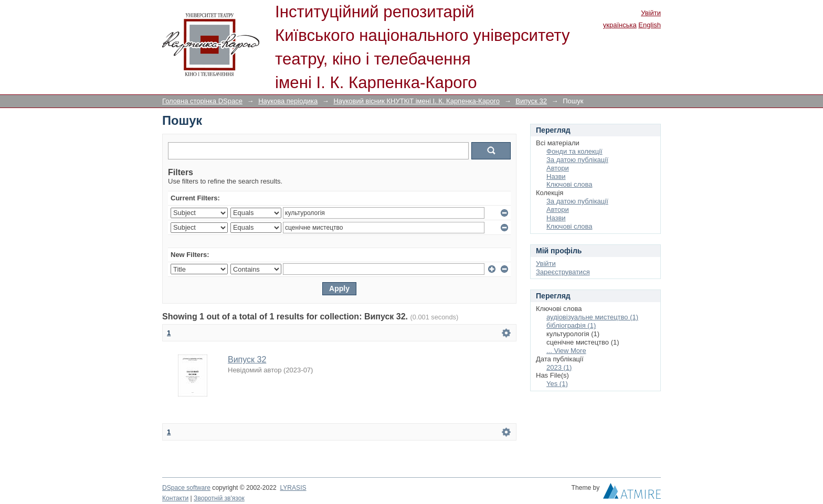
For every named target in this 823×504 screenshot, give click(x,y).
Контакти (175, 498)
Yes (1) (557, 384)
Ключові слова (569, 184)
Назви (556, 176)
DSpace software (186, 488)
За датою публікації (577, 160)
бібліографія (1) (571, 325)
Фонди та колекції (574, 151)
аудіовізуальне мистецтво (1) (592, 317)
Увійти (651, 13)
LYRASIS (293, 488)
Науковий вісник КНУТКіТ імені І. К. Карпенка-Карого (416, 101)
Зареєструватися (563, 272)
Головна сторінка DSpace (202, 101)
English (650, 25)
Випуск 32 (531, 101)
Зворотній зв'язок (219, 498)
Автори (558, 168)
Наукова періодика (288, 101)
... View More (566, 351)
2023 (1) (559, 367)
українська (620, 25)
